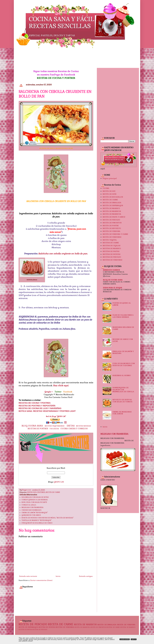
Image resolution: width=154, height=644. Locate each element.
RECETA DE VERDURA (111, 231)
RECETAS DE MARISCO (112, 248)
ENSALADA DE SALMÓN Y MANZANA (123, 352)
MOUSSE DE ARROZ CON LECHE (123, 340)
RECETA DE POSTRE (111, 226)
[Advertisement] (77, 58)
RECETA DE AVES (109, 194)
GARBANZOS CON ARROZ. (31, 515)
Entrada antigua (86, 576)
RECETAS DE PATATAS (111, 254)
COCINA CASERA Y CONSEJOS (74, 429)
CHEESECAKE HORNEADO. (32, 510)
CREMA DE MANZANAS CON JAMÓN (122, 413)
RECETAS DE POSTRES (38, 429)
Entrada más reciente (28, 576)
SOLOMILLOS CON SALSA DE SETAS (35, 497)
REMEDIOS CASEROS (111, 270)
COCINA (106, 188)
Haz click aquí (61, 385)
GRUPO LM (59, 482)
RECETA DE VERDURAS (112, 237)
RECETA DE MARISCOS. (112, 214)
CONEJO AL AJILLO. (29, 505)
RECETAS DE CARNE (111, 243)
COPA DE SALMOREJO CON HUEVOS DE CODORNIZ (124, 364)
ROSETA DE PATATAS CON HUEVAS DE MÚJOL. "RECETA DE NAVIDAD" (48, 518)
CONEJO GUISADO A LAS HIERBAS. (35, 500)
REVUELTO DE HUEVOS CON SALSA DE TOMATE (122, 401)
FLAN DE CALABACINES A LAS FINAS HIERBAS (123, 316)
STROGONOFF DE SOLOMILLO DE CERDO (37, 523)
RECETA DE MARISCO (111, 208)
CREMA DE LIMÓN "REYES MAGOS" (35, 513)
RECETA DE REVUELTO (112, 228)
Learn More (125, 639)
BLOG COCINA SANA (32, 426)
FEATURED (41, 492)
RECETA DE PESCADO (111, 220)
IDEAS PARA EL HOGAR (112, 288)
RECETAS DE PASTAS (111, 251)
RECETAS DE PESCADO (112, 257)
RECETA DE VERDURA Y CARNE (115, 234)
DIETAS (71, 426)
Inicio (58, 576)
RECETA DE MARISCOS (112, 211)
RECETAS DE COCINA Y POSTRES (56, 78)
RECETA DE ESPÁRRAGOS (113, 205)
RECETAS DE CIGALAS (111, 246)
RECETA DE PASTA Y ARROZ (114, 217)
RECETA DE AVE (109, 191)
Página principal (110, 178)
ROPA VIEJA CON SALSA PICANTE (34, 502)
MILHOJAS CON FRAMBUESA (32, 507)
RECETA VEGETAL (110, 240)
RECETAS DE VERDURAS (112, 260)
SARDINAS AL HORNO (122, 375)
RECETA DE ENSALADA (112, 203)
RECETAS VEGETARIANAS (55, 426)
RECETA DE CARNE (53, 492)
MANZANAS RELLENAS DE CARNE (123, 328)
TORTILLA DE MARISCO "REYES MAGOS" (37, 520)
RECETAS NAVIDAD (83, 426)
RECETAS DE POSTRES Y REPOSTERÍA (37, 406)
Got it (134, 639)
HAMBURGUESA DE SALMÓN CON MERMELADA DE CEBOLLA (123, 390)
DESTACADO (32, 492)
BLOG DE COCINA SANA (113, 280)
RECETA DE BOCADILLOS (113, 197)
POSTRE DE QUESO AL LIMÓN (122, 304)
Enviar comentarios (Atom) (41, 580)
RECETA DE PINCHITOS (112, 223)
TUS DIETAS (54, 429)
